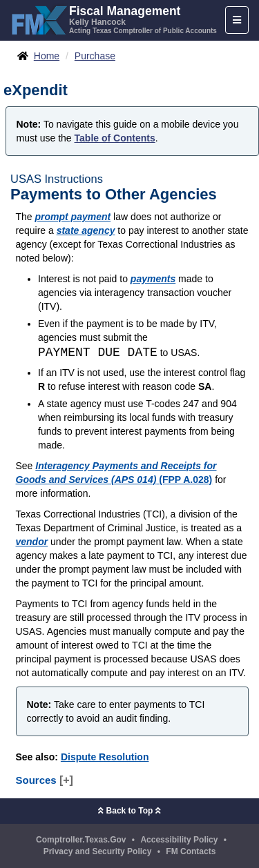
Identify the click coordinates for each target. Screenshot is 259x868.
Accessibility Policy (179, 840)
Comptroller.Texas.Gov (81, 840)
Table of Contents (115, 138)
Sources (45, 780)
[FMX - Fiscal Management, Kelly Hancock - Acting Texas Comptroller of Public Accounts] (114, 19)
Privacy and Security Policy (98, 851)
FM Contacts (191, 851)
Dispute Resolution (105, 757)
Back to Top (129, 811)
